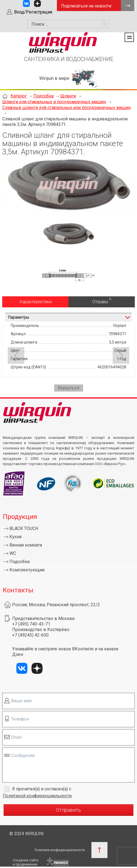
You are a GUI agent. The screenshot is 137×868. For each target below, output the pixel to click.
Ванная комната (26, 545)
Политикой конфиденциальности (37, 796)
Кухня (15, 537)
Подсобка (44, 96)
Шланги (68, 96)
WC (13, 553)
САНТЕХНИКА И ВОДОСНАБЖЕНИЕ (69, 59)
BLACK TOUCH (24, 528)
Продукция (20, 517)
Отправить (68, 810)
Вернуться (69, 388)
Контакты (18, 590)
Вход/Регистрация (33, 12)
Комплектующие (27, 570)
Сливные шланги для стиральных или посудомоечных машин (66, 108)
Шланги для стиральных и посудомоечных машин (54, 102)
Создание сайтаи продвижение (26, 862)
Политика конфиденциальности (60, 850)
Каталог (19, 96)
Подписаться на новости (86, 6)
